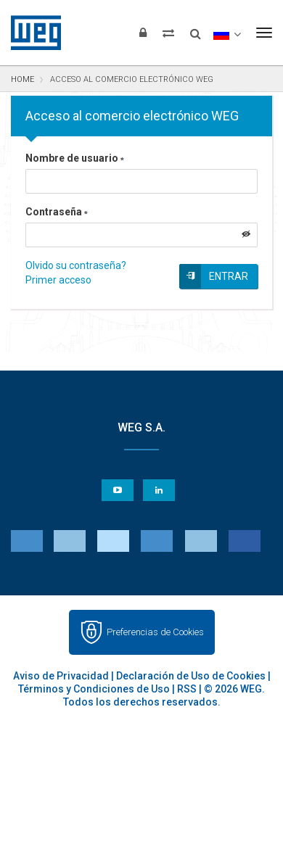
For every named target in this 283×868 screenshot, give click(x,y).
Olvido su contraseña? (76, 265)
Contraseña (57, 212)
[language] (227, 33)
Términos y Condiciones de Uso (94, 689)
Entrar (229, 276)
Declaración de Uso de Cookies (191, 676)
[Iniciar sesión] (143, 33)
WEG (31, 33)
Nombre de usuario (75, 158)
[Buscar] (196, 29)
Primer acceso (58, 280)
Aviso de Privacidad (61, 676)
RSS (187, 689)
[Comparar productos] (168, 33)
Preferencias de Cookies (155, 632)
